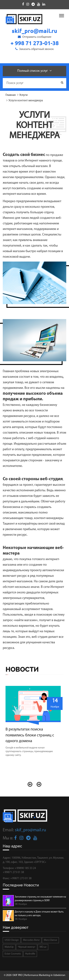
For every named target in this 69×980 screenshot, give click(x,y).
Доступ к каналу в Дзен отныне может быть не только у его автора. (39, 914)
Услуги (23, 95)
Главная (11, 95)
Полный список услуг (34, 71)
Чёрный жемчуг (27, 947)
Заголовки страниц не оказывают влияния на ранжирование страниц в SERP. (40, 899)
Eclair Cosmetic (13, 954)
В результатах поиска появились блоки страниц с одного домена (30, 735)
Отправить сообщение (35, 37)
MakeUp (9, 947)
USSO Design (12, 940)
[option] (34, 723)
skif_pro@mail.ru (30, 830)
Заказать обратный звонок (34, 49)
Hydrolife (30, 954)
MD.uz (43, 947)
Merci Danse (50, 940)
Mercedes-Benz (31, 940)
